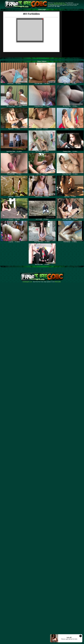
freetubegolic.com (27, 282)
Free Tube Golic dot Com (59, 3)
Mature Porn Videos (58, 4)
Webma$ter (58, 282)
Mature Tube (51, 4)
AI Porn (65, 4)
